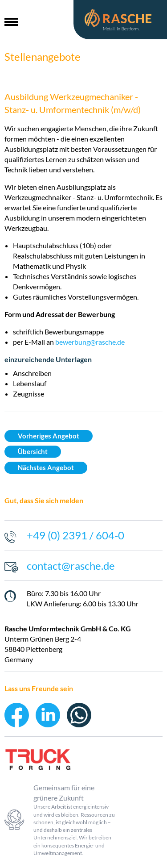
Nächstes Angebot (46, 468)
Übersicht (33, 452)
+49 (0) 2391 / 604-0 (75, 535)
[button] (11, 20)
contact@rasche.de (71, 565)
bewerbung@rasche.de (90, 342)
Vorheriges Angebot (49, 436)
